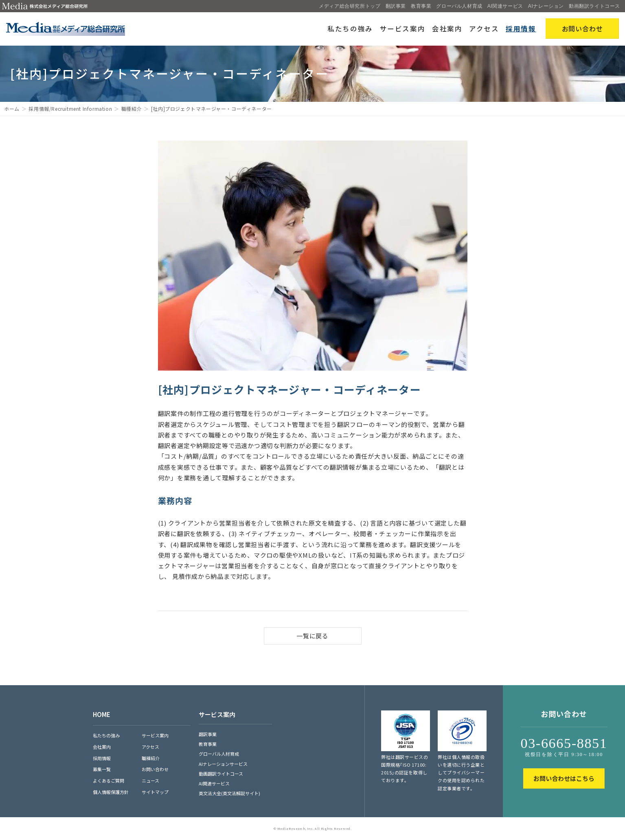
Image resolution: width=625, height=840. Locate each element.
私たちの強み (350, 29)
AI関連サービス (505, 6)
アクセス (484, 29)
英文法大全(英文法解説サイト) (229, 793)
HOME (102, 714)
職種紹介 (132, 109)
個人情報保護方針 (111, 792)
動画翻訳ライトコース (594, 6)
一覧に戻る (312, 636)
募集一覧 (102, 769)
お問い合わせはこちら (564, 778)
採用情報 (521, 29)
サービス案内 (403, 29)
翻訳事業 (396, 6)
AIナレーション (546, 6)
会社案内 (447, 29)
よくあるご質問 (109, 781)
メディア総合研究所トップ (350, 6)
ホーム (12, 109)
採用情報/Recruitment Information (70, 109)
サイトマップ (155, 792)
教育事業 (421, 6)
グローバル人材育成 (459, 6)
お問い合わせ (155, 769)
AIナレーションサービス (223, 764)
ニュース (150, 781)
